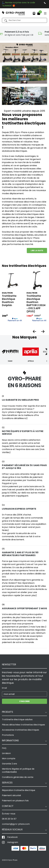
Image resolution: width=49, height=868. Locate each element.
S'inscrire (25, 701)
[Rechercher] (24, 20)
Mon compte (9, 758)
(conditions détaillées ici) (15, 418)
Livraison (6, 753)
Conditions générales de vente (18, 777)
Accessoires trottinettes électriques (21, 730)
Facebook (12, 837)
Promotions (8, 735)
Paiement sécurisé (11, 795)
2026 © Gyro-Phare (10, 860)
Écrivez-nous (9, 814)
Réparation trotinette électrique (19, 790)
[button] (3, 53)
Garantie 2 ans (9, 764)
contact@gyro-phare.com (16, 824)
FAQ (4, 748)
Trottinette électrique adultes (17, 719)
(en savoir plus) (29, 595)
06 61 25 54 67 (9, 819)
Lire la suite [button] (37, 251)
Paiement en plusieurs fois (15, 801)
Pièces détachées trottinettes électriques (23, 725)
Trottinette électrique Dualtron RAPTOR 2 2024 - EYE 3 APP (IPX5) (36, 304)
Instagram (13, 842)
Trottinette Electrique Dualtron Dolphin (9, 301)
